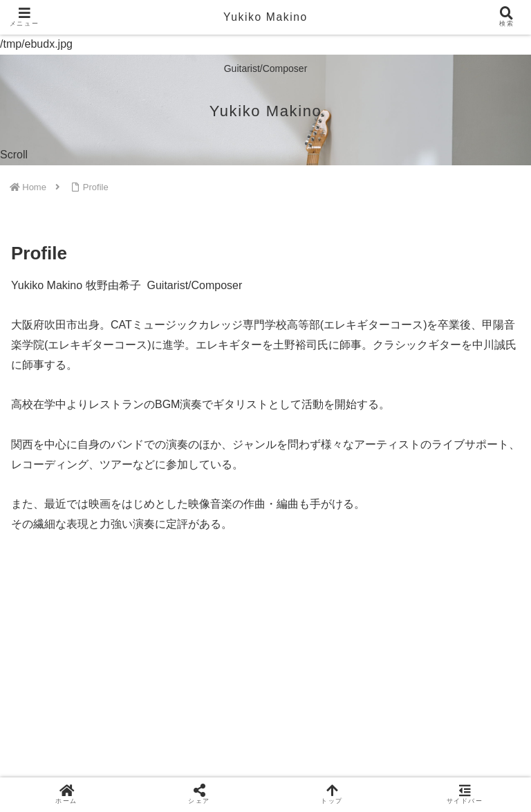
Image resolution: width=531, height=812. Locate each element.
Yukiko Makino (265, 17)
